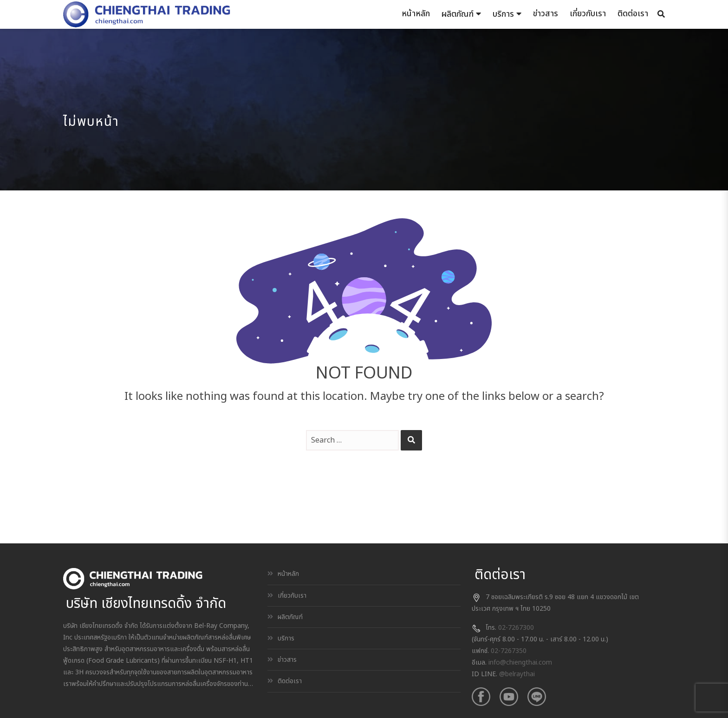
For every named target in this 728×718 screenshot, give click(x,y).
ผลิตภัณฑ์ (290, 617)
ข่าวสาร (287, 660)
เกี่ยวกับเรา (292, 596)
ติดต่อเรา (290, 681)
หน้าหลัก (288, 574)
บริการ (286, 638)
